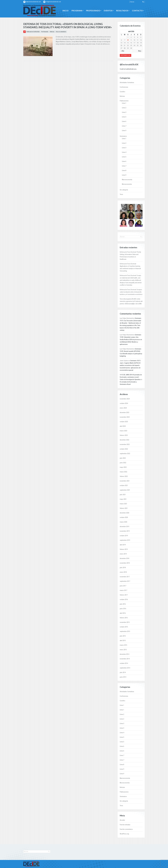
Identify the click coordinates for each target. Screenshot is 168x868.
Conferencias (124, 87)
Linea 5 (124, 157)
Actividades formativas (127, 83)
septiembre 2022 (125, 454)
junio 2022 (123, 463)
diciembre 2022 (124, 440)
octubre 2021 (124, 485)
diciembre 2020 (124, 513)
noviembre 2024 (125, 399)
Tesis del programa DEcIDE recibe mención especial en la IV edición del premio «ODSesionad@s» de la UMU (131, 301)
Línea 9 (124, 131)
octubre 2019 (124, 536)
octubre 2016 (124, 599)
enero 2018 (123, 572)
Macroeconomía (127, 180)
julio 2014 (123, 672)
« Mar (123, 51)
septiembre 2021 (125, 490)
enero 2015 (123, 650)
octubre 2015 (124, 627)
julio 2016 (123, 604)
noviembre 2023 (125, 417)
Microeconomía (127, 184)
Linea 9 (124, 175)
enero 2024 (123, 408)
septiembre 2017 (125, 581)
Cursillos (122, 92)
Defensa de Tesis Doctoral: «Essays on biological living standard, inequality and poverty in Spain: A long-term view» (68, 26)
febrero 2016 (124, 618)
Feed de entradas (125, 825)
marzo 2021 (123, 504)
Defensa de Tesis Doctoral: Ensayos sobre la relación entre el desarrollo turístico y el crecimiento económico (131, 292)
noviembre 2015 (125, 622)
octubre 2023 (124, 422)
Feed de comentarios (126, 829)
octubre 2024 (124, 403)
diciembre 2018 (124, 558)
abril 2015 (123, 641)
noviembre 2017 (125, 577)
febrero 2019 (124, 549)
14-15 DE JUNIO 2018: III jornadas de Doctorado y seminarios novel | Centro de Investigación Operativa (131, 377)
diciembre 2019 (124, 527)
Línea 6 (124, 121)
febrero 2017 (124, 595)
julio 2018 (123, 568)
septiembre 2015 (125, 631)
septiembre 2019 (125, 540)
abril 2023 (123, 426)
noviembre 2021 (125, 481)
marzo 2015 (123, 645)
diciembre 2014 (124, 654)
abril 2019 (123, 545)
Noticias (52, 32)
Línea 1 (124, 103)
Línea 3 (124, 112)
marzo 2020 (123, 522)
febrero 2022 (124, 476)
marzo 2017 (123, 590)
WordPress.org (124, 834)
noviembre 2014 (125, 659)
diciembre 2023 (124, 413)
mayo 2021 (123, 499)
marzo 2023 (123, 431)
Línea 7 (124, 126)
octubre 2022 (124, 449)
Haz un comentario (61, 32)
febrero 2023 (124, 435)
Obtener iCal (126, 55)
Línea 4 (124, 152)
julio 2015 (123, 636)
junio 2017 (123, 586)
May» (140, 51)
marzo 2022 (123, 472)
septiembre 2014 (125, 668)
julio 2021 (123, 495)
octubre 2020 (124, 517)
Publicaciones (124, 101)
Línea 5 (124, 117)
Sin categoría (124, 190)
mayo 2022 (123, 467)
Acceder (122, 820)
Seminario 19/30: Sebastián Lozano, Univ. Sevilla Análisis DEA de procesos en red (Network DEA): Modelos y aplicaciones (131, 340)
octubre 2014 (124, 663)
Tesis (121, 194)
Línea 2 (124, 108)
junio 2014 (123, 677)
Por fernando (45, 32)
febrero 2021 (124, 508)
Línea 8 (124, 170)
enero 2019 (123, 554)
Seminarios (123, 136)
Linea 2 (124, 143)
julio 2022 (123, 458)
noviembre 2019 (125, 531)
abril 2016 (123, 613)
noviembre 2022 (125, 444)
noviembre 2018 (125, 563)
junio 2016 (123, 609)
